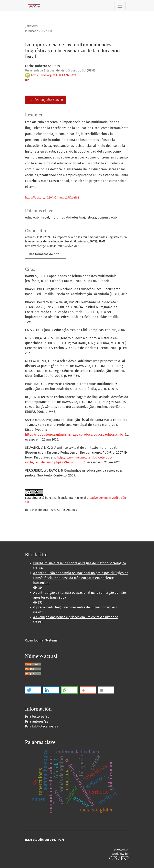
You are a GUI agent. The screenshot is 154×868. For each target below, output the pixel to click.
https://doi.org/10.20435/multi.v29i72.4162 (52, 198)
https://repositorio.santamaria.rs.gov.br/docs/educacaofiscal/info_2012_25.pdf (83, 435)
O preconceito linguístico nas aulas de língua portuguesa (75, 607)
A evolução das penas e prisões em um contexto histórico (76, 617)
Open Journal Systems (41, 640)
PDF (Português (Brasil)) (46, 100)
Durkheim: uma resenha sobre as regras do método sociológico (80, 563)
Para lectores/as (37, 717)
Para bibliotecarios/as (41, 726)
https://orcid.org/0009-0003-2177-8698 (51, 75)
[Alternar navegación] (120, 6)
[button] (33, 690)
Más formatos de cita (44, 254)
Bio (27, 80)
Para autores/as (37, 721)
